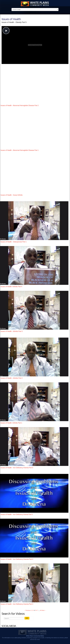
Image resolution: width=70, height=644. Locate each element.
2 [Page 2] (32, 610)
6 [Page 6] (37, 610)
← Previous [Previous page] (27, 610)
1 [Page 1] (31, 610)
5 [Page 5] (35, 610)
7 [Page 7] (38, 610)
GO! (27, 618)
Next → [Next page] (44, 610)
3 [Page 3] (33, 610)
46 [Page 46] (41, 610)
